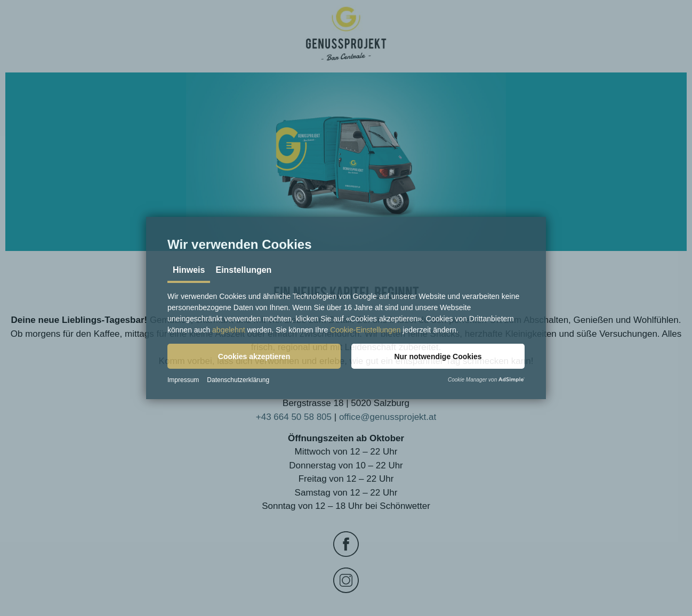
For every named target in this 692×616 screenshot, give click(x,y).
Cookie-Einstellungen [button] (365, 330)
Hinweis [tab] (189, 270)
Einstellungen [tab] (243, 270)
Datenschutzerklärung (238, 380)
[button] (254, 356)
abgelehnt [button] (229, 330)
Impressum (183, 380)
